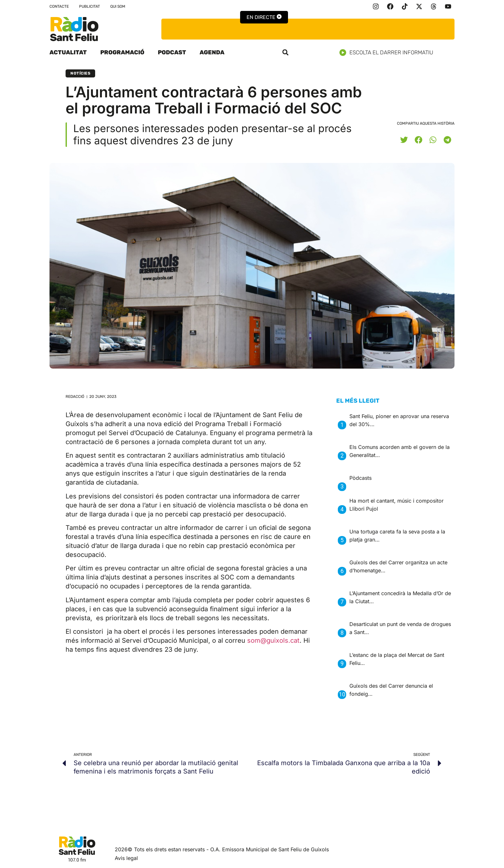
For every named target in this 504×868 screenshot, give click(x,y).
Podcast (172, 52)
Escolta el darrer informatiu (389, 53)
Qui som (118, 6)
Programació (122, 52)
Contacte (59, 6)
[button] (285, 52)
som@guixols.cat (273, 640)
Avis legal (126, 858)
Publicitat (90, 6)
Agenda (212, 52)
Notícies (80, 73)
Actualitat (68, 52)
